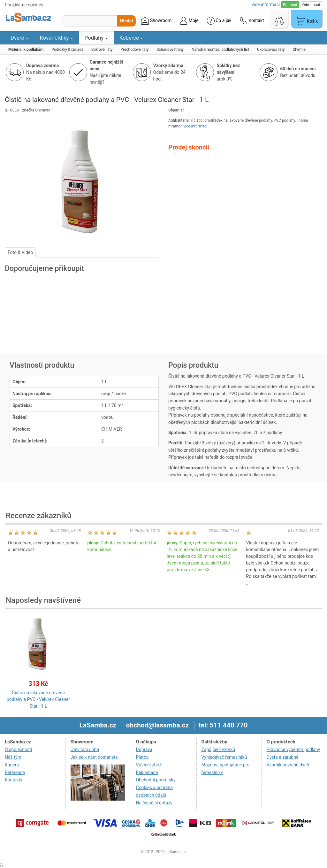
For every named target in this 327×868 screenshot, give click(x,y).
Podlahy (96, 38)
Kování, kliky (57, 38)
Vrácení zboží (149, 765)
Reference (15, 772)
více (266, 4)
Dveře (19, 38)
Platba (142, 757)
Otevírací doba (85, 749)
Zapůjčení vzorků (218, 749)
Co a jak (219, 21)
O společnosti (18, 749)
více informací (195, 126)
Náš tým (13, 757)
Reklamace (147, 772)
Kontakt (252, 21)
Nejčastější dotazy (154, 803)
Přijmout (290, 5)
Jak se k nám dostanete (94, 757)
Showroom (156, 21)
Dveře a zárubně (282, 757)
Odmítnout (311, 5)
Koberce (131, 38)
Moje (189, 21)
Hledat (127, 21)
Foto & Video (20, 252)
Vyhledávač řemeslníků (224, 757)
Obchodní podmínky (156, 780)
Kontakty (14, 780)
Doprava (144, 749)
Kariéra (12, 765)
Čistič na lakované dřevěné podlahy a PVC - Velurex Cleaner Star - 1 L (38, 699)
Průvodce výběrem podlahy (293, 749)
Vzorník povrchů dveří (288, 765)
